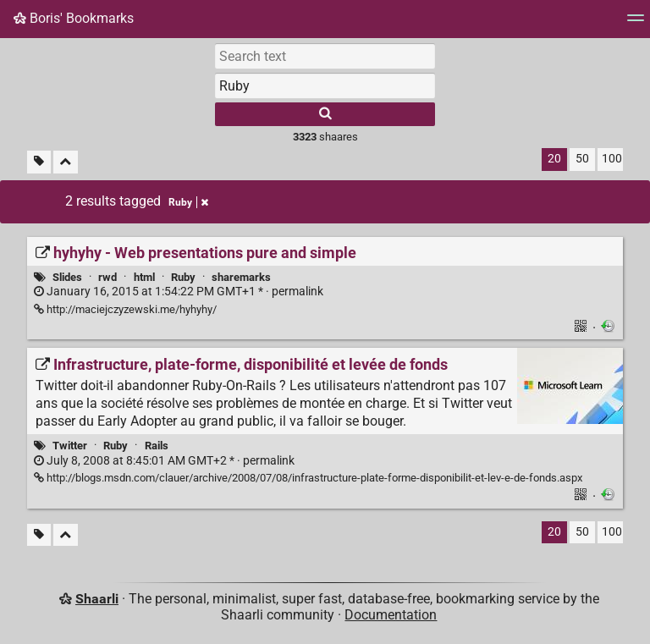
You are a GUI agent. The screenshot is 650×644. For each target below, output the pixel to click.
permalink (179, 292)
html (144, 277)
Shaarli (97, 599)
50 (582, 159)
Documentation (391, 615)
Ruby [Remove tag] (188, 202)
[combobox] (325, 85)
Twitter (70, 446)
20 (554, 159)
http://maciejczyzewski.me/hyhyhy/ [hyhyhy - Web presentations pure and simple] (125, 309)
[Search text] (325, 56)
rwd (107, 277)
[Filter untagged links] (39, 162)
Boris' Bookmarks (74, 18)
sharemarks (241, 277)
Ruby (183, 277)
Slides (67, 277)
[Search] (325, 114)
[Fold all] (66, 162)
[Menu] (636, 23)
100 (612, 159)
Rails (157, 446)
